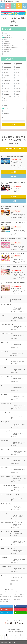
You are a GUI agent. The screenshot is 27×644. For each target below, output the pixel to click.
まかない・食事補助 (8, 97)
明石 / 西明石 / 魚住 (8, 37)
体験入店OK (18, 83)
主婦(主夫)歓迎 (19, 89)
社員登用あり (7, 94)
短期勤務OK (18, 81)
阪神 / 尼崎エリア (18, 600)
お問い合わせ (24, 7)
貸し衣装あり (7, 72)
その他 (6, 54)
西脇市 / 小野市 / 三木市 (9, 46)
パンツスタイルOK (19, 64)
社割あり (17, 97)
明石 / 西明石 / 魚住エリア (19, 594)
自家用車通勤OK (7, 81)
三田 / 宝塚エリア (4, 602)
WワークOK (7, 89)
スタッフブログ (19, 7)
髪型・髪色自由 (7, 70)
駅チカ (6, 78)
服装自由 (17, 70)
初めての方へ (3, 7)
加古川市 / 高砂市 (8, 35)
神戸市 (6, 39)
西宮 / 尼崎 (7, 41)
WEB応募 (14, 172)
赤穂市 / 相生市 (7, 50)
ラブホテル (6, 111)
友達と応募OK (7, 86)
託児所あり (6, 91)
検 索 (13, 124)
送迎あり (17, 78)
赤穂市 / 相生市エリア (5, 600)
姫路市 (6, 33)
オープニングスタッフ (8, 64)
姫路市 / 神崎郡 (4, 592)
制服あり (17, 72)
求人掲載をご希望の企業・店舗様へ (14, 620)
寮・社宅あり (18, 91)
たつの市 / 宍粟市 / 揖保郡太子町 (11, 48)
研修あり (17, 94)
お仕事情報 (8, 7)
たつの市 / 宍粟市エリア (19, 596)
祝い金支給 (6, 101)
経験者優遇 (18, 86)
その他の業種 (7, 114)
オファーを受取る (14, 7)
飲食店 (6, 106)
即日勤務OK (7, 83)
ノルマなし (18, 67)
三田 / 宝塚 (7, 52)
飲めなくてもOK (7, 67)
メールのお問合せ (14, 635)
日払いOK (18, 75)
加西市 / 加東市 (7, 44)
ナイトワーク (7, 108)
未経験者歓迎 (7, 75)
